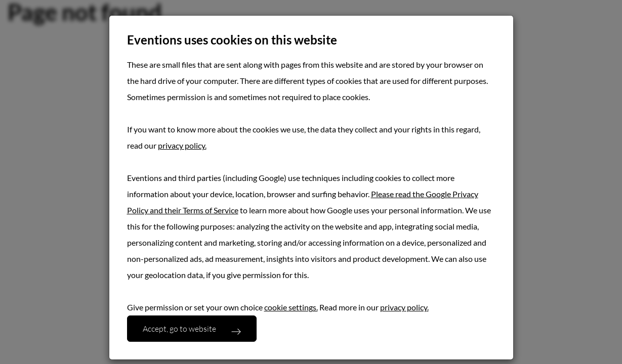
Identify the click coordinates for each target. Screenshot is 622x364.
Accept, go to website (179, 328)
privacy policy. (182, 145)
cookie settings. (291, 307)
